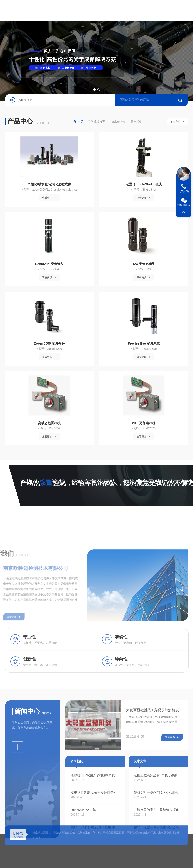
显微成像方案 (97, 122)
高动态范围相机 (49, 423)
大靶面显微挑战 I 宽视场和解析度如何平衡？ (154, 837)
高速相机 (136, 122)
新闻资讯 (107, 10)
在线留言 (143, 10)
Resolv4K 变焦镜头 (49, 264)
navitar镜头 (118, 122)
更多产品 (175, 122)
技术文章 (125, 10)
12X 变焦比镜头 (144, 264)
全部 (81, 122)
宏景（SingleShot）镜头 (144, 184)
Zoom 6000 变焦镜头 (49, 343)
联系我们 (161, 10)
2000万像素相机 (144, 423)
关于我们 (71, 10)
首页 (52, 10)
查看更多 (47, 198)
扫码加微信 (184, 205)
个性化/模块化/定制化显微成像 (49, 184)
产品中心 (89, 10)
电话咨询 (184, 191)
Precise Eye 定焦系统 (144, 343)
